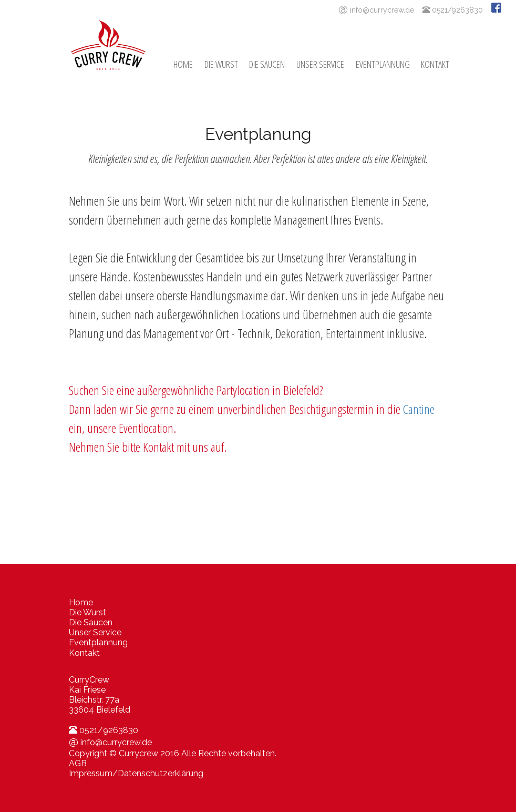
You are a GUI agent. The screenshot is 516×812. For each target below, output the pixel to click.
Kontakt (435, 64)
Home (183, 64)
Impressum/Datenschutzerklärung (136, 773)
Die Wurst (221, 64)
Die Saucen (267, 64)
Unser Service (320, 64)
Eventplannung (383, 64)
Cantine (419, 409)
